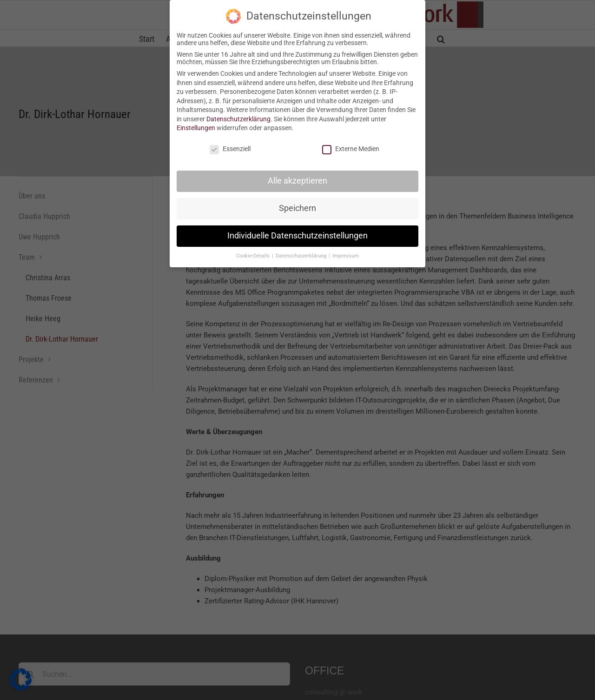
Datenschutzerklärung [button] (302, 256)
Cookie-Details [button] (254, 256)
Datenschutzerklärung (238, 119)
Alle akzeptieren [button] (297, 181)
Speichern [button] (297, 208)
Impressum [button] (346, 256)
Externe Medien (351, 149)
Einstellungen (196, 128)
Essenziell (230, 149)
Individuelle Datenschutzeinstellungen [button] (297, 236)
